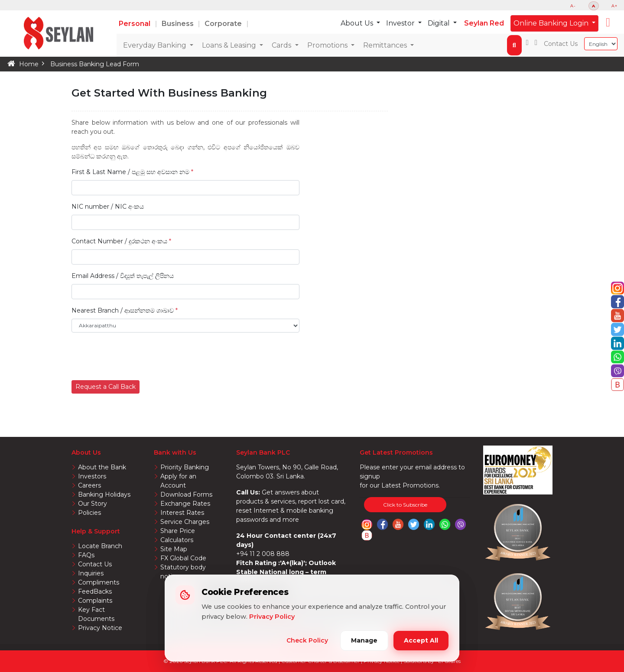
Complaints (95, 601)
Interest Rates (182, 513)
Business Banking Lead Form (95, 64)
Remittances (386, 45)
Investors (92, 476)
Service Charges (185, 522)
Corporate (224, 24)
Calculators (177, 540)
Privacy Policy (272, 617)
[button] (608, 23)
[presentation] (137, 356)
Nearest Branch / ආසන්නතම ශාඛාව (123, 310)
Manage (364, 640)
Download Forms (186, 494)
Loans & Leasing (230, 45)
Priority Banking (185, 467)
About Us (358, 23)
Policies (89, 513)
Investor (401, 23)
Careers (89, 485)
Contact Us (561, 44)
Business (179, 24)
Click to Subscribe (405, 505)
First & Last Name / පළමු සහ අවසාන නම (132, 172)
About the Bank (102, 467)
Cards (282, 45)
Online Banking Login (552, 23)
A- (573, 6)
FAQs (86, 555)
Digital (440, 23)
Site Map (174, 549)
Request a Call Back (106, 387)
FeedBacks (95, 591)
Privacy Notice (100, 628)
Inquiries (91, 573)
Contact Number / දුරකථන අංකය (121, 241)
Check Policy (307, 640)
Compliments (99, 582)
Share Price (178, 531)
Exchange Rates (185, 504)
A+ (614, 6)
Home (29, 64)
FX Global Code (183, 558)
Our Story (93, 504)
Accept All (421, 640)
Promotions (328, 45)
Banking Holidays (104, 494)
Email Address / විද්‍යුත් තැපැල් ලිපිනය (123, 276)
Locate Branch (100, 546)
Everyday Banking (156, 45)
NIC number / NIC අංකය (108, 207)
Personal (135, 24)
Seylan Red (484, 23)
